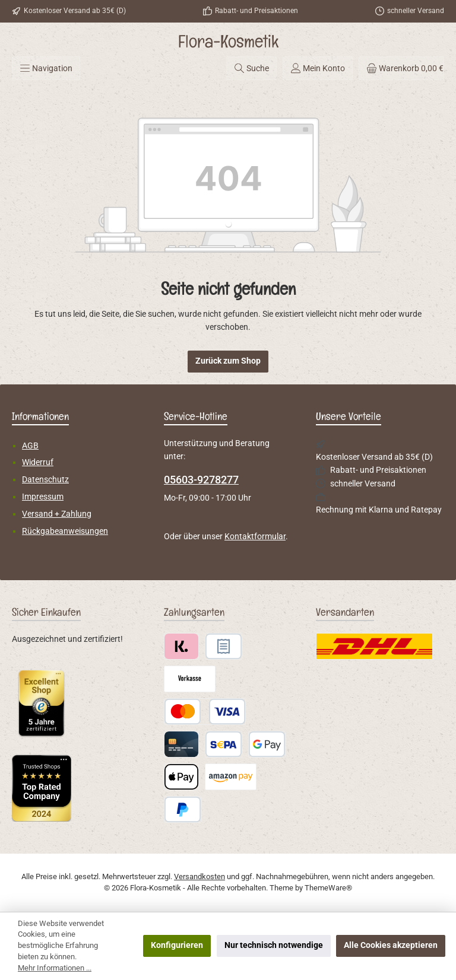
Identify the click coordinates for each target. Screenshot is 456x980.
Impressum (43, 497)
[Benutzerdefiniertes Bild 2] (42, 788)
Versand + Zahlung (57, 514)
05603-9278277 (201, 480)
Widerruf (38, 462)
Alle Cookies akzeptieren (391, 945)
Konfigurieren (177, 945)
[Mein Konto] (318, 68)
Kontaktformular (255, 537)
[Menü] (46, 68)
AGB (30, 446)
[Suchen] (251, 68)
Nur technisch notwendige (274, 945)
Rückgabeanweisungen (65, 531)
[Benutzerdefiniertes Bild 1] (42, 703)
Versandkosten (199, 876)
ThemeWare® (328, 888)
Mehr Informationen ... (55, 968)
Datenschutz (45, 480)
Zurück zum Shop (228, 361)
